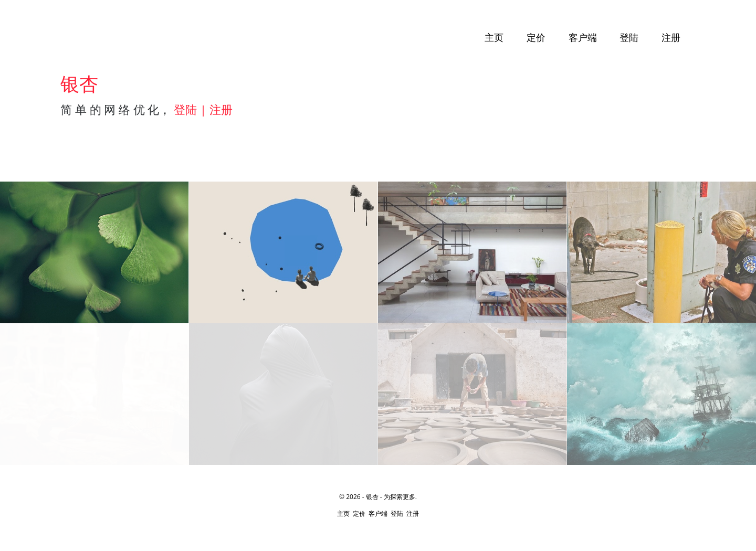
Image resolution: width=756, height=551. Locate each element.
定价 (536, 38)
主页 (494, 38)
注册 (671, 38)
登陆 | (192, 109)
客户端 (583, 38)
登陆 (629, 38)
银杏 (372, 497)
